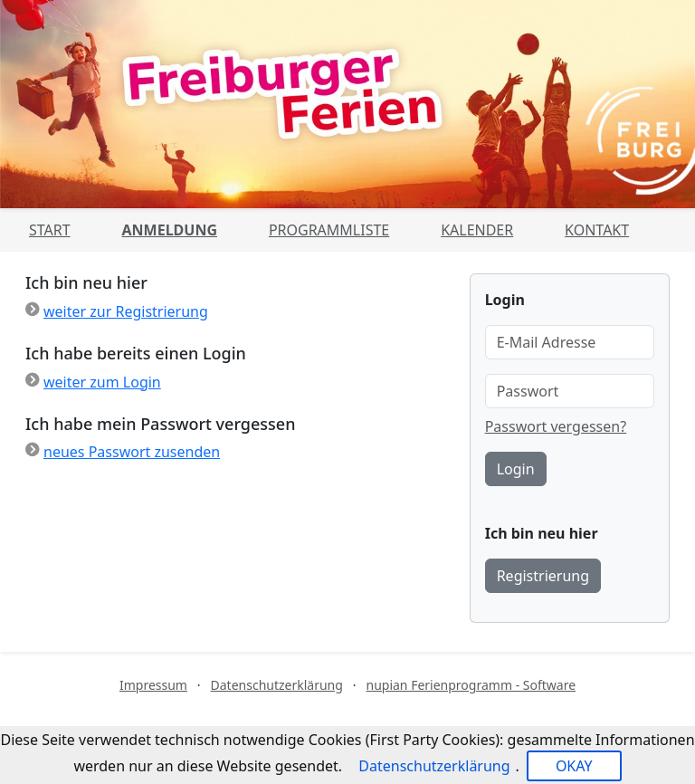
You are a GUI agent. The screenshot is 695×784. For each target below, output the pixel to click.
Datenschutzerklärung (277, 685)
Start (50, 230)
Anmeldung (170, 230)
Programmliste (329, 230)
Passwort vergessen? (556, 426)
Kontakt (597, 230)
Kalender (477, 230)
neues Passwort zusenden (132, 452)
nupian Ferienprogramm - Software (471, 685)
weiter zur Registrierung (126, 311)
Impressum (153, 685)
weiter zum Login (102, 382)
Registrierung (543, 576)
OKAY (574, 766)
